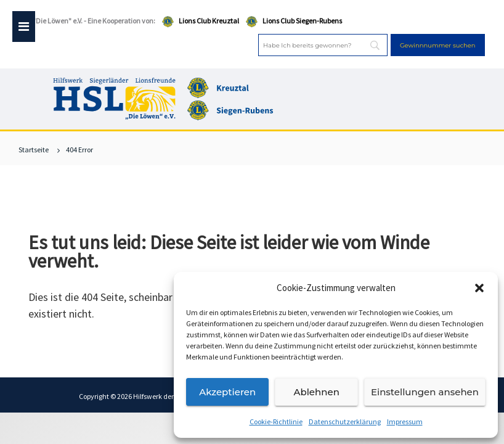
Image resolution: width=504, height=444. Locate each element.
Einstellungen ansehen (425, 392)
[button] (479, 288)
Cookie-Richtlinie (276, 421)
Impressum (405, 421)
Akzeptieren (227, 392)
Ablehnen (316, 392)
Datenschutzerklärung (345, 421)
